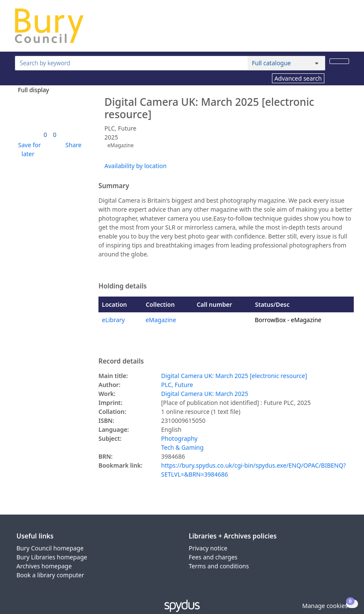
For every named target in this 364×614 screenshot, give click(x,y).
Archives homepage (44, 566)
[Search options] (286, 63)
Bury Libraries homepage (52, 557)
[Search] (339, 61)
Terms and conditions (219, 566)
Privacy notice (208, 548)
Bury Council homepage (50, 548)
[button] (28, 149)
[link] (45, 135)
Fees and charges (213, 557)
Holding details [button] (123, 286)
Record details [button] (121, 361)
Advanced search (298, 78)
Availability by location (136, 166)
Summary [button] (114, 186)
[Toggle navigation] (345, 29)
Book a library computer (51, 575)
